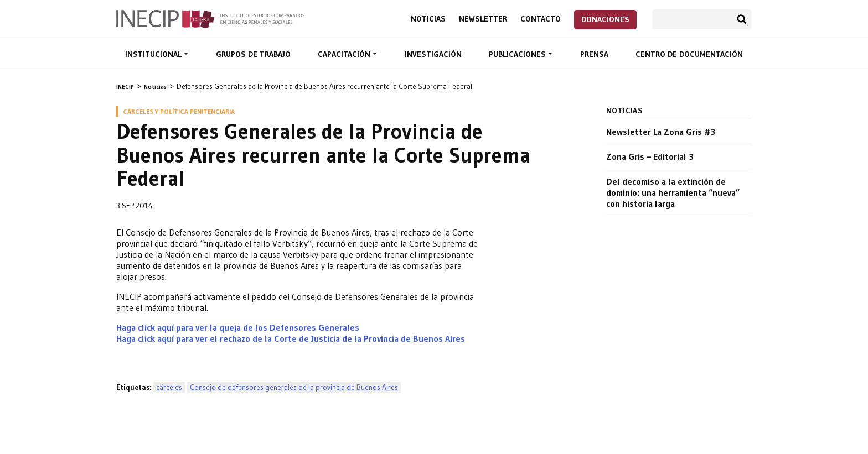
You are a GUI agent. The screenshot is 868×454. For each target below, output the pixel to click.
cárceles (169, 387)
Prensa (594, 54)
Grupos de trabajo (253, 54)
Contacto (541, 19)
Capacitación (345, 54)
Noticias (428, 19)
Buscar (742, 19)
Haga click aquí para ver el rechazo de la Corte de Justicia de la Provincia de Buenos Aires (291, 338)
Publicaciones (518, 54)
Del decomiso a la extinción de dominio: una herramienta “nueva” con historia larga (673, 192)
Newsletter (483, 19)
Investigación (433, 54)
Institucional (154, 54)
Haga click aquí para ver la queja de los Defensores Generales (238, 327)
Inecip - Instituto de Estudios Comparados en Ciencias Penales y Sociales (210, 18)
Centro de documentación (689, 54)
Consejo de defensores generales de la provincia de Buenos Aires (294, 387)
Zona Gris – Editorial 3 (650, 156)
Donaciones (605, 19)
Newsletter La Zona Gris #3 (661, 132)
